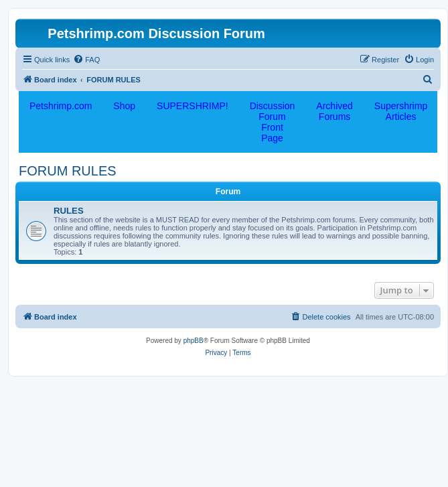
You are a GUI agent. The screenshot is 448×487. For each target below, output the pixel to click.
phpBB (194, 341)
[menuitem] (86, 60)
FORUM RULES (68, 171)
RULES (69, 211)
